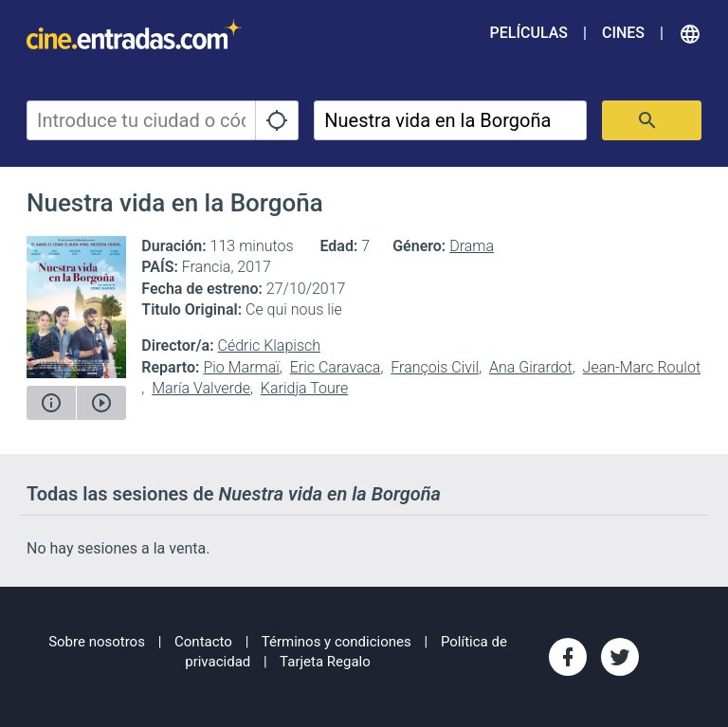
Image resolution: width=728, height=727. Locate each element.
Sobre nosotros (97, 642)
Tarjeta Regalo (325, 662)
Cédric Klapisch (269, 345)
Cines (623, 33)
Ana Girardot (531, 367)
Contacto (203, 642)
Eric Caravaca (336, 367)
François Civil (435, 367)
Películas (529, 33)
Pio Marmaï (241, 367)
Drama (472, 246)
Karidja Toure (304, 388)
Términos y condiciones (337, 642)
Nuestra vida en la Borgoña (175, 203)
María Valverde (201, 388)
